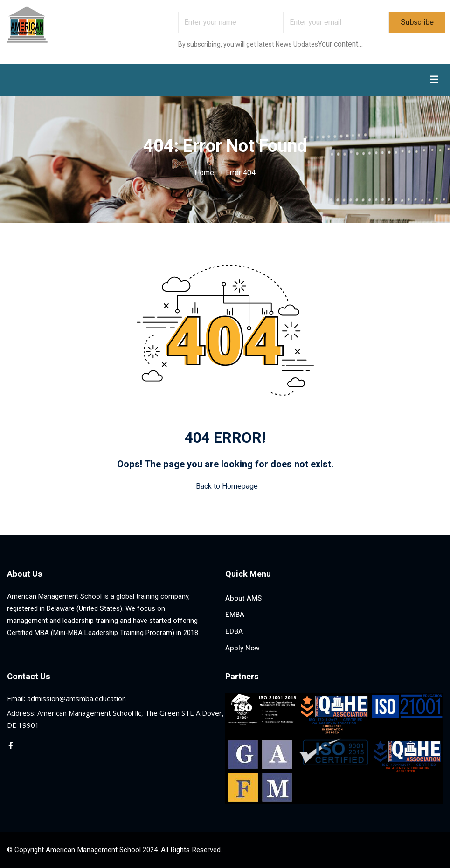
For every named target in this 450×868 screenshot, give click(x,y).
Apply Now (242, 648)
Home (204, 173)
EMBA (235, 615)
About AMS (243, 598)
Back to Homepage (225, 486)
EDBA (234, 631)
